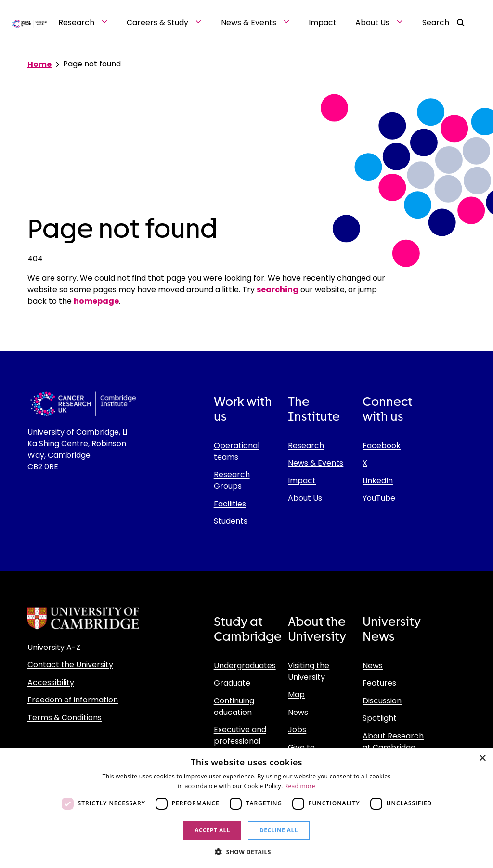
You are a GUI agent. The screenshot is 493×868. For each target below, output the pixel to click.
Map (296, 694)
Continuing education (234, 706)
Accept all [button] (212, 830)
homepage (96, 301)
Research (306, 446)
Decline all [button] (279, 830)
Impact (302, 481)
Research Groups (232, 480)
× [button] (482, 758)
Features (379, 683)
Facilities (230, 504)
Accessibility (51, 682)
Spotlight (380, 718)
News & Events (316, 463)
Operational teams (237, 451)
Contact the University (70, 665)
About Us (305, 498)
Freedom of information (73, 700)
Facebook (382, 446)
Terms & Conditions (65, 718)
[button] (246, 852)
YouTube (379, 498)
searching (278, 290)
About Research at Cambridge (393, 742)
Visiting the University (309, 671)
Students (231, 521)
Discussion (382, 701)
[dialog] (246, 808)
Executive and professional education (240, 741)
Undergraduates (245, 666)
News (298, 712)
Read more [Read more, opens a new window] (300, 786)
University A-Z (54, 647)
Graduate (232, 683)
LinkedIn (378, 481)
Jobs (297, 730)
